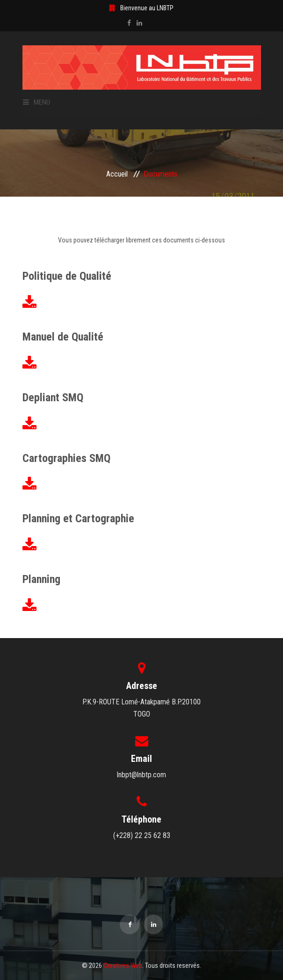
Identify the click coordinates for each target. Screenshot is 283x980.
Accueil (117, 174)
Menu (36, 102)
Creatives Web (123, 966)
